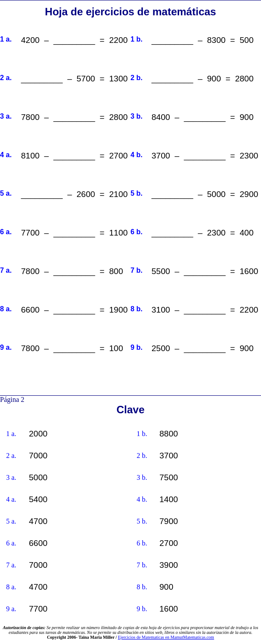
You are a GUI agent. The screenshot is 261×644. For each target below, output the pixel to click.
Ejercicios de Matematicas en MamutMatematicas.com (166, 637)
